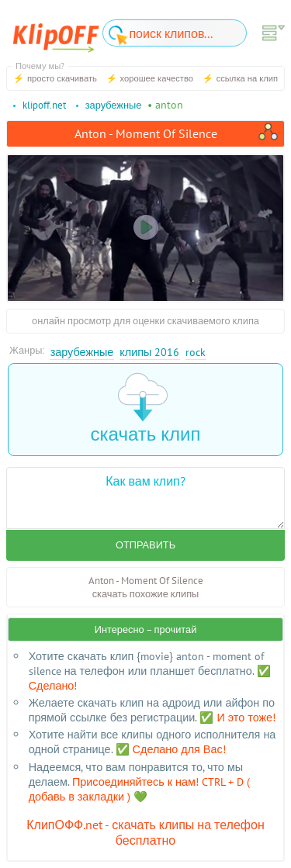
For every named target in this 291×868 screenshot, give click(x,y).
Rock (196, 352)
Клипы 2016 (149, 352)
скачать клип (146, 409)
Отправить (145, 545)
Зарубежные (82, 352)
